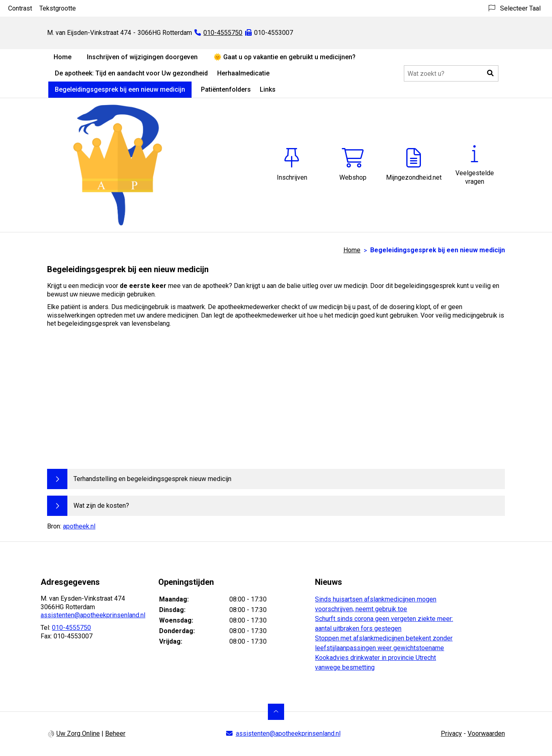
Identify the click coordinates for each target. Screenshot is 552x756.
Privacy (451, 733)
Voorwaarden (486, 733)
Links (268, 89)
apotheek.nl (79, 526)
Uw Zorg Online (78, 733)
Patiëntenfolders (226, 89)
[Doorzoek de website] (451, 73)
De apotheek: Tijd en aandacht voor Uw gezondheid (131, 73)
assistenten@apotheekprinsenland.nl (93, 615)
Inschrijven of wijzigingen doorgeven (142, 57)
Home (63, 57)
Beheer (115, 733)
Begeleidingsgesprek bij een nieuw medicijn (120, 89)
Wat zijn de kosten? (101, 506)
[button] (490, 73)
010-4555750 (71, 628)
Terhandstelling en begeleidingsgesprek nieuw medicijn (152, 479)
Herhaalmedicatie (243, 73)
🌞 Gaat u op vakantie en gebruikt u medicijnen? (285, 57)
